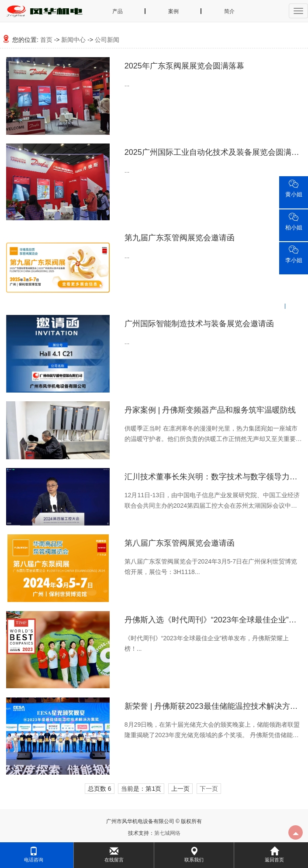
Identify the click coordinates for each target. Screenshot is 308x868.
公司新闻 (107, 40)
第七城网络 (167, 833)
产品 (118, 11)
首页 (46, 40)
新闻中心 (73, 40)
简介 (229, 11)
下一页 (209, 789)
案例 (173, 11)
